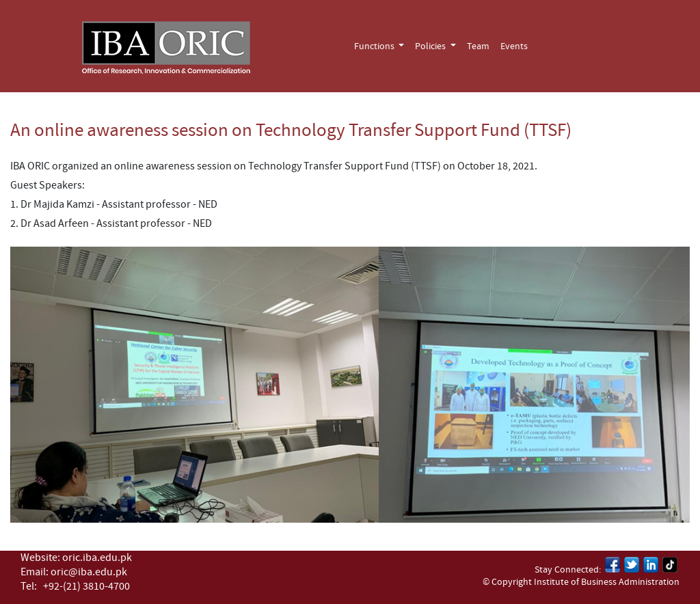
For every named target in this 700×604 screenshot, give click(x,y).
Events (514, 46)
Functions (375, 46)
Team (478, 46)
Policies (431, 46)
